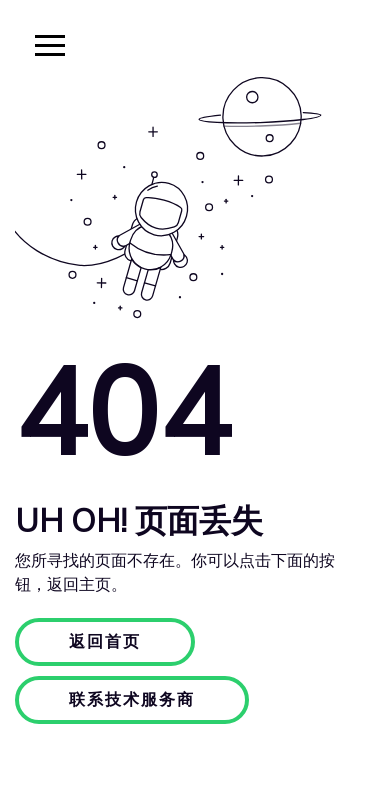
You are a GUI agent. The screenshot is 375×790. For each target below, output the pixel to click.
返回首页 (105, 642)
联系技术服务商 (132, 700)
